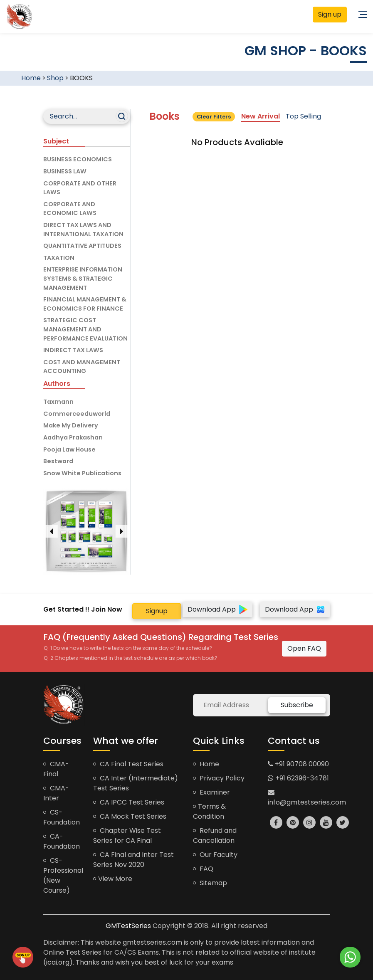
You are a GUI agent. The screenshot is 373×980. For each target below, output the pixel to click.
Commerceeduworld (77, 414)
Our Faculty (215, 855)
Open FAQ (304, 648)
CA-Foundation (62, 841)
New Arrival (261, 116)
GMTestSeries (128, 926)
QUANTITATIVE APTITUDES (82, 246)
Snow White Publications (82, 473)
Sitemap (210, 883)
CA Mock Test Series (130, 816)
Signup (157, 611)
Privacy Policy (219, 778)
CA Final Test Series (128, 764)
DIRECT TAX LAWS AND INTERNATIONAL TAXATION (83, 230)
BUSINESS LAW (65, 171)
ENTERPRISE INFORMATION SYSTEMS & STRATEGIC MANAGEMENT (83, 278)
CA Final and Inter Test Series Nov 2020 (133, 860)
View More (113, 879)
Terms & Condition (209, 811)
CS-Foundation (62, 817)
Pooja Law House (69, 449)
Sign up (330, 14)
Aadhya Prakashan (73, 437)
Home (31, 78)
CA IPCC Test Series (129, 802)
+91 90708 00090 (298, 764)
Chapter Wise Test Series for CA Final (127, 836)
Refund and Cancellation (215, 836)
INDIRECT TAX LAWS (73, 350)
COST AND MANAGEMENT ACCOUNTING (82, 367)
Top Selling (303, 116)
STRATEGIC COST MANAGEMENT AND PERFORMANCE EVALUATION (85, 329)
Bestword (58, 461)
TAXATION (59, 258)
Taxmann (58, 402)
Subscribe (297, 705)
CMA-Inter (56, 793)
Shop (55, 78)
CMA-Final (56, 769)
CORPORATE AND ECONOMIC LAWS (70, 209)
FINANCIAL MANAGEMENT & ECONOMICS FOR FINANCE (85, 304)
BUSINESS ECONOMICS (78, 159)
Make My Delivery (71, 425)
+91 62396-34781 (298, 778)
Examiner (211, 792)
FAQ (203, 869)
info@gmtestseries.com (307, 798)
